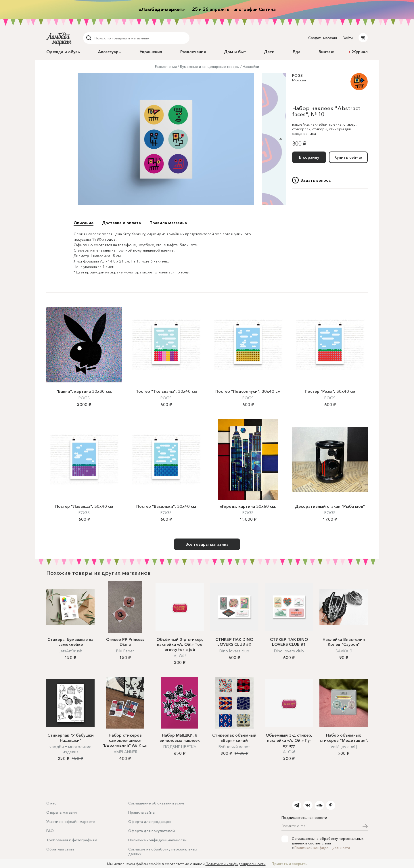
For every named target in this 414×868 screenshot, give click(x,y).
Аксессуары (110, 52)
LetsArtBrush (70, 651)
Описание (84, 223)
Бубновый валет (234, 747)
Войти (348, 38)
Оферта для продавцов (150, 821)
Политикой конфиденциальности (322, 848)
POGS (297, 75)
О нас (51, 803)
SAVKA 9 (344, 651)
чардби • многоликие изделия (70, 749)
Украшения (151, 52)
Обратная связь (60, 849)
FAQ (50, 831)
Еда (297, 52)
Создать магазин (323, 38)
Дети (269, 52)
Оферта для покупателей (152, 831)
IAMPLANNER (125, 752)
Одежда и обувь (63, 52)
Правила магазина (168, 223)
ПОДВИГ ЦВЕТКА (180, 747)
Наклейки (251, 67)
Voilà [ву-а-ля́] (344, 747)
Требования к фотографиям (72, 840)
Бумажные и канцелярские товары (210, 67)
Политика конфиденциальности (157, 840)
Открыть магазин (62, 812)
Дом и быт (235, 52)
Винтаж (326, 52)
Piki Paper (125, 651)
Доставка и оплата (121, 223)
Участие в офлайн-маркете (71, 821)
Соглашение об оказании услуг (156, 803)
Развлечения (193, 52)
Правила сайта (141, 812)
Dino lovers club (234, 651)
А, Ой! (180, 656)
